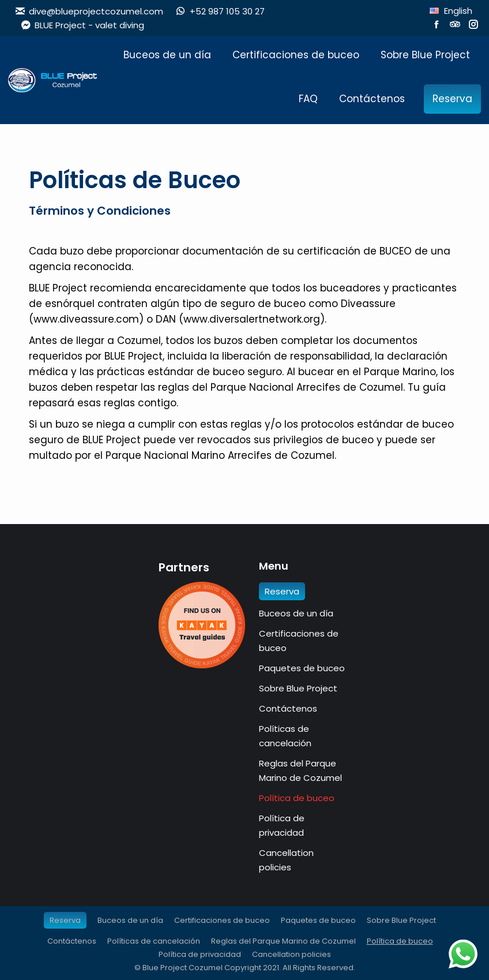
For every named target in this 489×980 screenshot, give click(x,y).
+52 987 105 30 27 (219, 11)
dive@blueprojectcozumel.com (89, 11)
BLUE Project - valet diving (82, 25)
